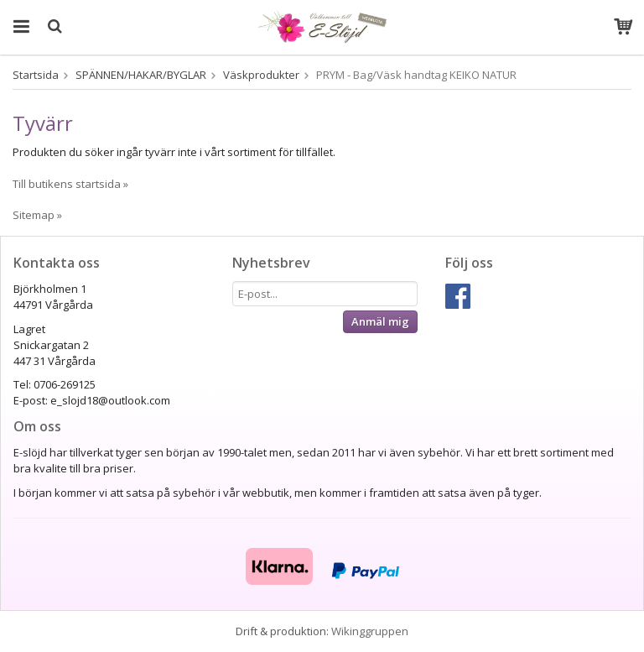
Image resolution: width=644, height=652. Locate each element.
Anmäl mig (380, 321)
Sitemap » (37, 215)
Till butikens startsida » (70, 184)
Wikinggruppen (370, 631)
